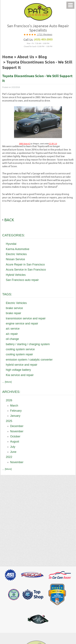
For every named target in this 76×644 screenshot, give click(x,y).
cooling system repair (19, 354)
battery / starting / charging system (28, 344)
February (16, 411)
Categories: (14, 235)
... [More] (7, 382)
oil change (12, 339)
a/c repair (12, 334)
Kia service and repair (20, 375)
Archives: (11, 392)
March (14, 406)
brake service (14, 308)
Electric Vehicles (16, 254)
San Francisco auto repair (22, 280)
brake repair (14, 313)
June (13, 452)
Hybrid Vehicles (16, 275)
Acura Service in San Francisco (26, 270)
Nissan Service (15, 259)
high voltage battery (18, 370)
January (15, 416)
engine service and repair (22, 324)
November (17, 431)
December (17, 426)
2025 (9, 421)
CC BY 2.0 (53, 144)
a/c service (13, 329)
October (15, 436)
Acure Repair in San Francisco (25, 265)
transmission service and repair (26, 318)
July (13, 447)
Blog (43, 57)
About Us (26, 57)
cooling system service (20, 349)
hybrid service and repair (22, 365)
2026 (9, 400)
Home (8, 57)
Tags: (7, 294)
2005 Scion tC (25, 144)
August (15, 442)
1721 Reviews (44, 34)
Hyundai (11, 244)
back (9, 220)
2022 (9, 457)
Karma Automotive (18, 249)
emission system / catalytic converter (29, 360)
